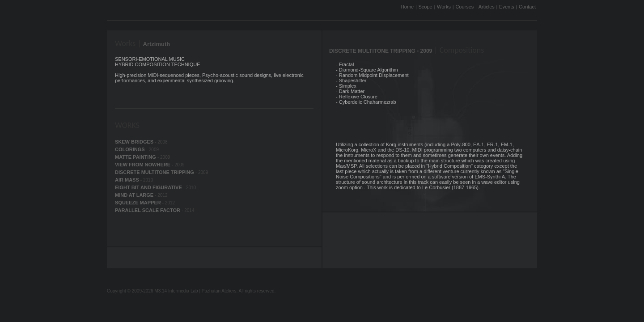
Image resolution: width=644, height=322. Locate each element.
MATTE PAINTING (136, 157)
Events (507, 7)
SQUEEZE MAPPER (139, 203)
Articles (487, 7)
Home (407, 7)
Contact (527, 7)
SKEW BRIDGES (135, 142)
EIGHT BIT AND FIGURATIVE (149, 187)
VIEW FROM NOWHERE (143, 165)
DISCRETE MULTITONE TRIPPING (155, 172)
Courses (464, 7)
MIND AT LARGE (135, 195)
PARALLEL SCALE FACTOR (148, 210)
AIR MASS (128, 180)
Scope (426, 7)
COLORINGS (131, 149)
